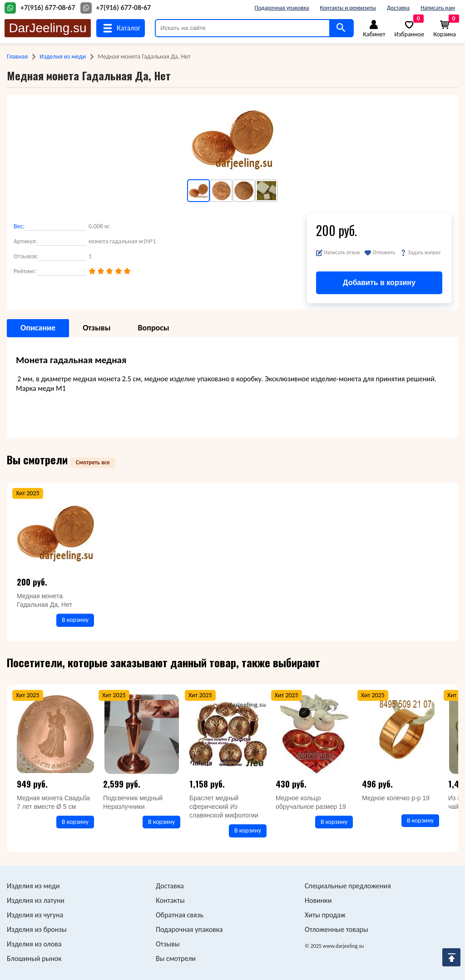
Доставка (398, 7)
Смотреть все (93, 462)
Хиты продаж (325, 915)
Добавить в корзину (379, 283)
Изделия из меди (63, 57)
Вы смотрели (176, 958)
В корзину (75, 620)
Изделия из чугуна (35, 915)
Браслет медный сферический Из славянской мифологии (224, 807)
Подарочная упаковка (282, 7)
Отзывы (168, 944)
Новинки (318, 900)
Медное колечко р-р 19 (396, 798)
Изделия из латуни (36, 900)
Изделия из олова (34, 944)
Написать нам (438, 7)
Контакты (170, 900)
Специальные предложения (348, 886)
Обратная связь (180, 915)
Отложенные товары (336, 929)
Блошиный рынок (34, 958)
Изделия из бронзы (37, 929)
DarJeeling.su (47, 28)
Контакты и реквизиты (348, 7)
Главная (17, 57)
